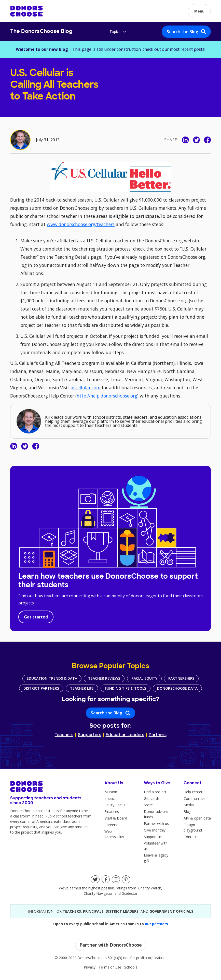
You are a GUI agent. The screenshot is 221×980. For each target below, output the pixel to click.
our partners (156, 924)
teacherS (72, 911)
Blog (187, 811)
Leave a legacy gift (156, 858)
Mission (111, 792)
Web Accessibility (114, 834)
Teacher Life (82, 688)
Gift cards (152, 798)
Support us (153, 837)
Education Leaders (125, 735)
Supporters (89, 735)
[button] (199, 11)
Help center (193, 792)
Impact (110, 798)
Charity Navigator (98, 893)
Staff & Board (116, 818)
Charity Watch (150, 888)
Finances (112, 811)
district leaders (122, 911)
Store (148, 805)
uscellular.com (86, 388)
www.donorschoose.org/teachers (81, 224)
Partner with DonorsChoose (111, 945)
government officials (171, 911)
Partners (158, 735)
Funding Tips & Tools (126, 688)
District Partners (41, 688)
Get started (36, 617)
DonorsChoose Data (177, 688)
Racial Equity (144, 678)
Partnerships (181, 678)
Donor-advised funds (156, 814)
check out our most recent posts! (174, 49)
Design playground (193, 827)
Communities (195, 798)
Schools (131, 967)
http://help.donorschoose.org (107, 396)
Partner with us (156, 823)
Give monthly (155, 830)
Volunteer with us (156, 846)
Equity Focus (115, 805)
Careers (111, 825)
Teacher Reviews (104, 678)
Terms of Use (110, 967)
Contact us (192, 837)
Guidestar (130, 893)
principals (93, 911)
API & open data (197, 818)
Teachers (64, 735)
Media (189, 805)
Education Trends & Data (52, 678)
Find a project (155, 792)
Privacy (90, 967)
